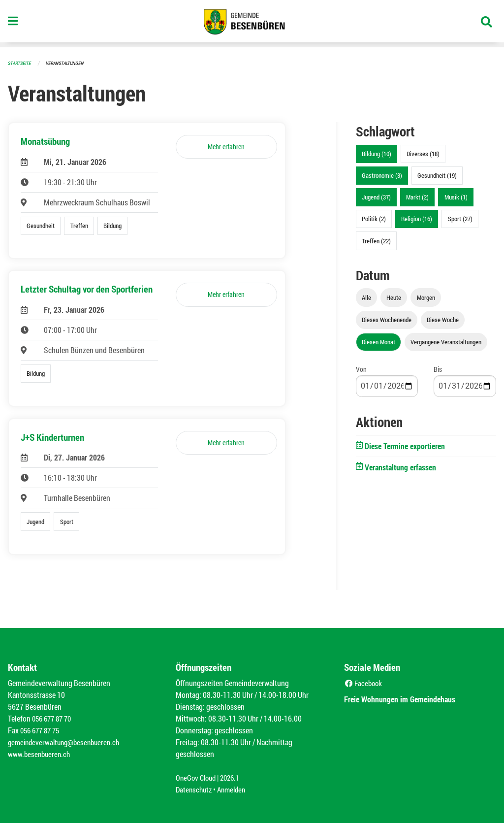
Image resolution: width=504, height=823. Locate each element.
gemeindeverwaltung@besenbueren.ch (67, 742)
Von (361, 369)
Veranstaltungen (69, 63)
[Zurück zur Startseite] (252, 24)
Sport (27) (460, 219)
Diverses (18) (423, 154)
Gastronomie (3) (382, 175)
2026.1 (234, 777)
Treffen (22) (376, 241)
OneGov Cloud (197, 777)
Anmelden (235, 789)
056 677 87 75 (42, 730)
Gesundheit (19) (437, 175)
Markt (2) (417, 197)
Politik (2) (374, 219)
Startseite (21, 63)
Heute (394, 297)
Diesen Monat (378, 342)
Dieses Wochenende (387, 320)
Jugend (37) (376, 197)
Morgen (426, 297)
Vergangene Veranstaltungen (446, 342)
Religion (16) (417, 219)
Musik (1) (456, 197)
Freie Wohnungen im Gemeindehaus (409, 699)
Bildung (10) (377, 154)
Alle (366, 297)
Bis (438, 369)
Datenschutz (195, 789)
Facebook (364, 683)
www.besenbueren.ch (40, 754)
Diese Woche (443, 320)
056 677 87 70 (54, 718)
